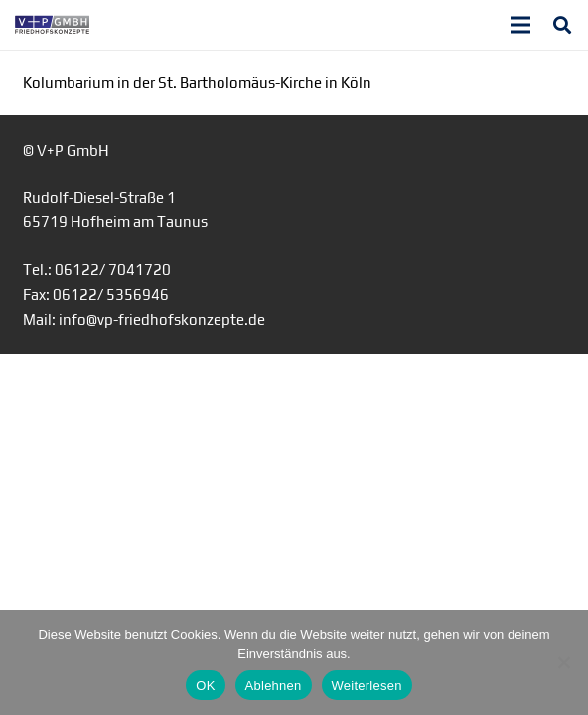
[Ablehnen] (563, 662)
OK (205, 686)
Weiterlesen (367, 686)
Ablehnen (274, 686)
